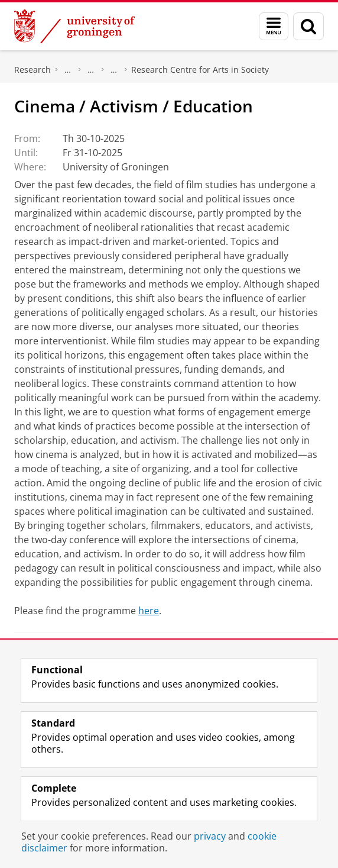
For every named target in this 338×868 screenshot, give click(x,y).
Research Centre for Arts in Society (200, 70)
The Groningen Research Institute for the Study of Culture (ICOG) (68, 70)
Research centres (114, 70)
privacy (210, 836)
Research (32, 70)
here (149, 611)
